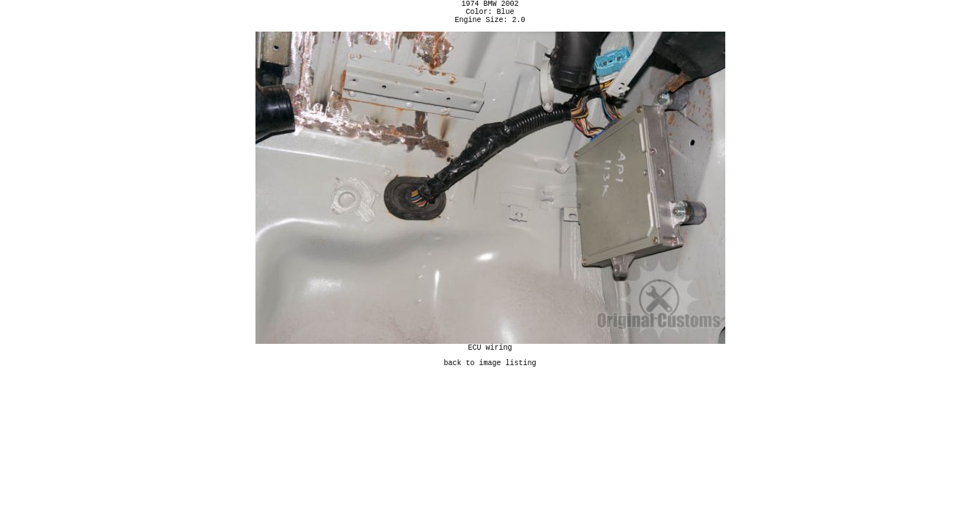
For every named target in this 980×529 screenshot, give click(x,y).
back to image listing (490, 373)
